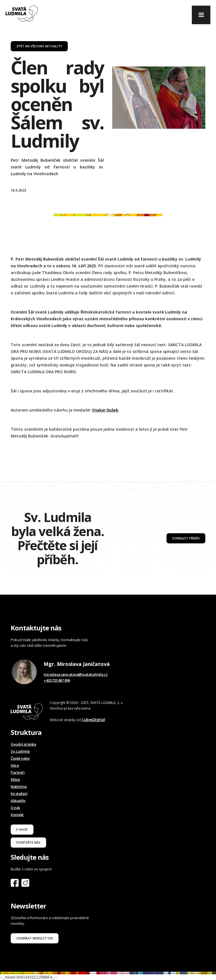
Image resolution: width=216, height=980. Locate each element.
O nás (15, 808)
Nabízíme (19, 786)
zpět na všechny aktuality (39, 46)
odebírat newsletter (35, 938)
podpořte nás (28, 842)
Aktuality (18, 801)
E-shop (22, 829)
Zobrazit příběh (186, 538)
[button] (201, 15)
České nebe (20, 758)
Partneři (18, 772)
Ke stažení (19, 794)
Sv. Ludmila (20, 751)
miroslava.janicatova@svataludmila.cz (76, 674)
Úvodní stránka (23, 744)
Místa (15, 779)
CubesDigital (93, 720)
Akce (15, 765)
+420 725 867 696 (57, 680)
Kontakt (17, 815)
